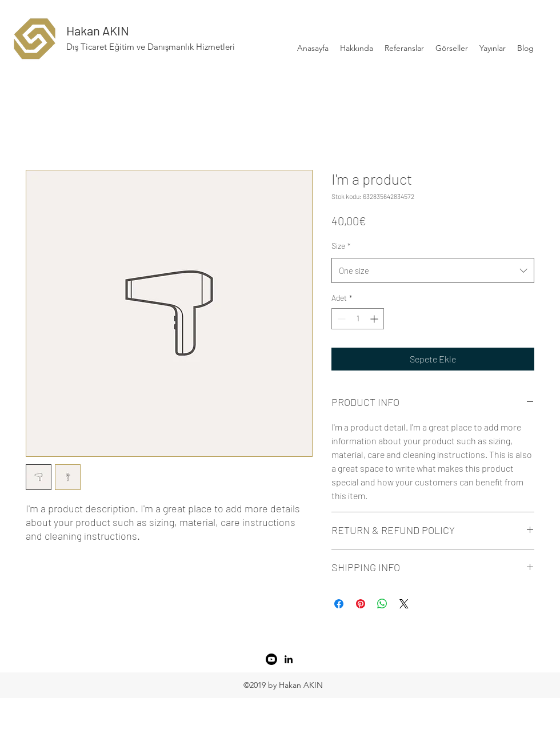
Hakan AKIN (98, 30)
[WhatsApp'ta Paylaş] (382, 604)
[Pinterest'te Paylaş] (361, 604)
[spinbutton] (358, 319)
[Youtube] (271, 659)
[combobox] (433, 270)
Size (341, 246)
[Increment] (375, 319)
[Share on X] (404, 604)
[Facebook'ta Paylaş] (339, 604)
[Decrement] (340, 319)
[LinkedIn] (289, 659)
